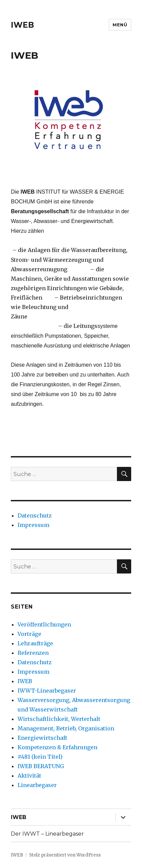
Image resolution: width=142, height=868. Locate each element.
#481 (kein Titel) (40, 757)
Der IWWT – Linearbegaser (47, 834)
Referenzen (33, 653)
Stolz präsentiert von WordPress (65, 855)
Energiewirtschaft (42, 738)
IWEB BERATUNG (41, 766)
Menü (120, 25)
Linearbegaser (37, 785)
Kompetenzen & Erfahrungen (57, 747)
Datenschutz (35, 515)
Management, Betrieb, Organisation (66, 728)
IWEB (22, 25)
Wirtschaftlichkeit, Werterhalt (59, 719)
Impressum (33, 525)
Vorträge (29, 634)
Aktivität (29, 776)
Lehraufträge (35, 643)
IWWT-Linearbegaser (47, 691)
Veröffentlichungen (44, 624)
